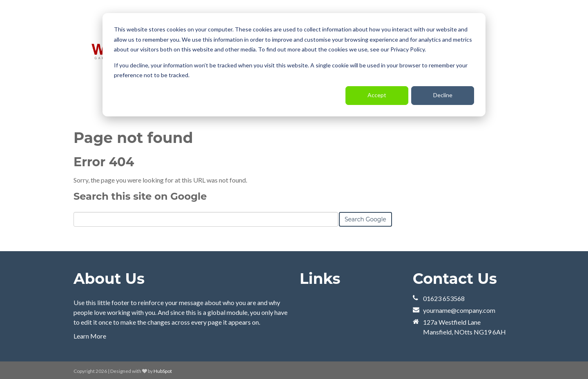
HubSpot (163, 371)
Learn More (90, 336)
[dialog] (294, 65)
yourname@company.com (459, 310)
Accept (377, 95)
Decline (443, 95)
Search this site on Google (140, 196)
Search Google (365, 219)
